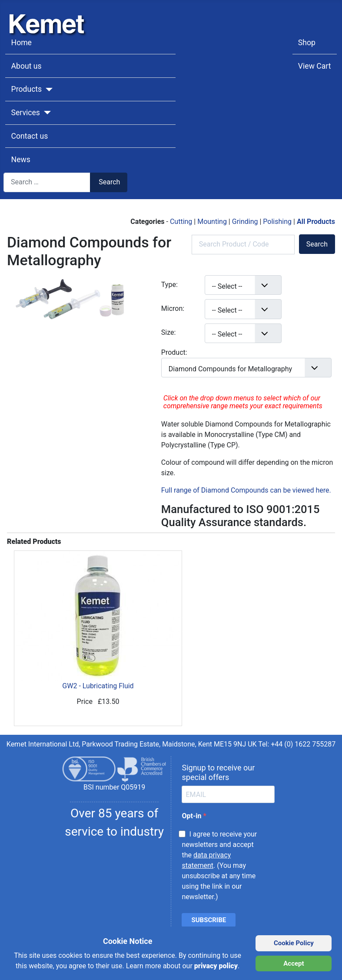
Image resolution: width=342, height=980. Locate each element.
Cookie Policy (294, 943)
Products (27, 89)
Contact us (30, 136)
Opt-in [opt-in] (192, 816)
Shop (307, 43)
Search (109, 182)
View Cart (315, 66)
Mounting (213, 222)
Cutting (182, 222)
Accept (294, 963)
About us (27, 66)
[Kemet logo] (49, 17)
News (21, 160)
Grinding (246, 222)
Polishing (278, 222)
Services (26, 113)
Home (22, 43)
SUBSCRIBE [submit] (209, 920)
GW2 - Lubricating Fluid (98, 620)
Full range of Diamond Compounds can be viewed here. (246, 490)
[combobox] (47, 182)
